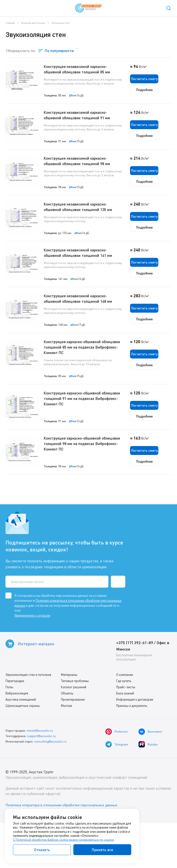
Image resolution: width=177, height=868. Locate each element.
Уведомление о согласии (32, 658)
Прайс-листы (126, 730)
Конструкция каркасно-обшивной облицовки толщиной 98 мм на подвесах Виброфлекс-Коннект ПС (89, 481)
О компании (125, 718)
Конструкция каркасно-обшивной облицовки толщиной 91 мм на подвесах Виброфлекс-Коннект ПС (89, 430)
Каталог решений (74, 730)
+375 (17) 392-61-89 (135, 686)
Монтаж (66, 749)
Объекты (67, 736)
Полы (9, 730)
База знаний (125, 736)
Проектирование (73, 743)
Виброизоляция (17, 736)
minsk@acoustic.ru (40, 773)
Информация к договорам (135, 743)
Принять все (102, 850)
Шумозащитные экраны (23, 749)
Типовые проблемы (75, 724)
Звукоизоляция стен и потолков (28, 718)
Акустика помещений (21, 743)
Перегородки (15, 724)
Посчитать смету (154, 79)
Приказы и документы (132, 749)
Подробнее (154, 90)
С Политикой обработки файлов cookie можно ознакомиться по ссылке (64, 840)
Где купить (124, 724)
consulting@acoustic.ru (50, 784)
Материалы (69, 718)
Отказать (42, 850)
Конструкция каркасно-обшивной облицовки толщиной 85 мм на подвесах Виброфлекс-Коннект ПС (89, 378)
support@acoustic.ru (41, 779)
